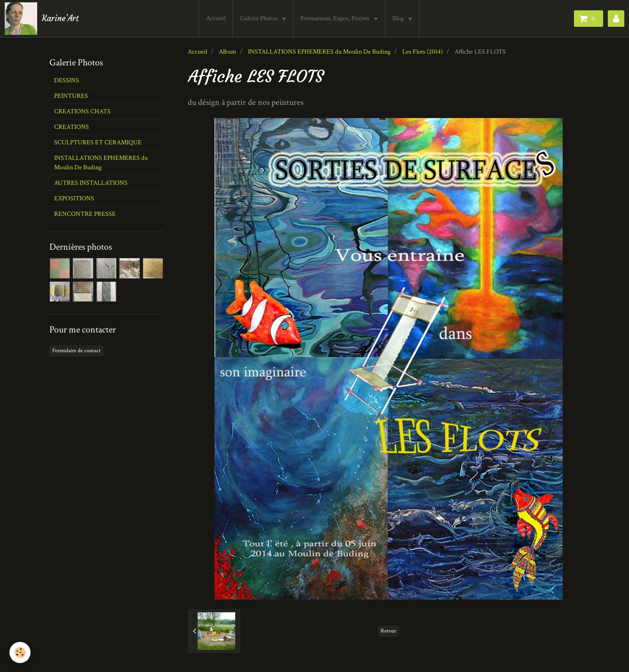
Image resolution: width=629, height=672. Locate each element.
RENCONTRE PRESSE (85, 214)
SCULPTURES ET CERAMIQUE (98, 142)
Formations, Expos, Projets (337, 18)
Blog (400, 18)
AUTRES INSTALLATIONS (91, 183)
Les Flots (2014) (422, 52)
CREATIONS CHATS (82, 111)
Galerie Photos (260, 18)
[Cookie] (20, 652)
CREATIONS (72, 127)
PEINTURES (71, 96)
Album (227, 52)
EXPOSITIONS (74, 198)
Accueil (217, 18)
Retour (388, 631)
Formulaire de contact (76, 351)
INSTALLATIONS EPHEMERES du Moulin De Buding (319, 52)
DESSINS (67, 80)
